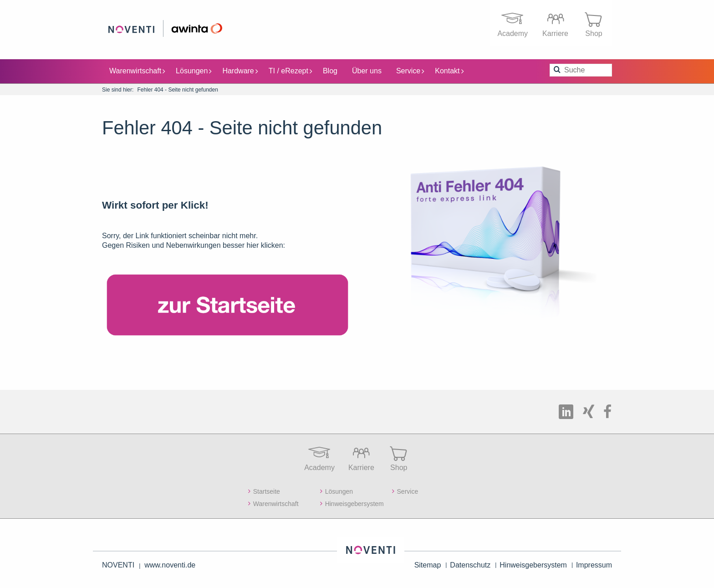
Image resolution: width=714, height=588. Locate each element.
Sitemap (428, 565)
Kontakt (449, 70)
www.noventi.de (170, 565)
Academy (513, 22)
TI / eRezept (290, 70)
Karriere (555, 22)
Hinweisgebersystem (354, 503)
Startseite (267, 491)
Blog (330, 70)
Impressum (594, 565)
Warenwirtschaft (137, 70)
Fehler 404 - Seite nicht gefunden (177, 89)
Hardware (240, 70)
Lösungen (194, 70)
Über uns (367, 70)
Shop (594, 22)
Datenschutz (470, 565)
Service (410, 70)
